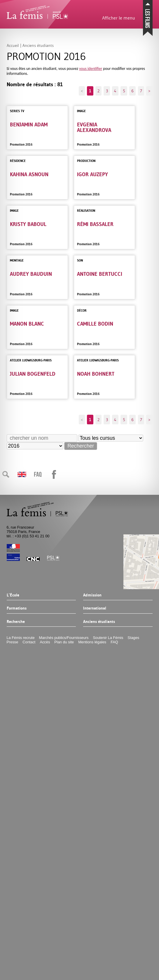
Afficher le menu (119, 18)
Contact (29, 642)
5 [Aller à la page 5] (124, 91)
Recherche (16, 622)
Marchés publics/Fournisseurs (64, 638)
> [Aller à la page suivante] (149, 91)
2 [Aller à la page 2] (98, 91)
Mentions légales (92, 642)
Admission (92, 595)
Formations (17, 608)
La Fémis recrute (21, 638)
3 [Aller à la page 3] (107, 91)
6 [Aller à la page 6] (132, 91)
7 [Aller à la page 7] (141, 91)
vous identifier (91, 69)
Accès (45, 642)
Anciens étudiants (99, 622)
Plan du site (64, 642)
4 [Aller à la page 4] (115, 91)
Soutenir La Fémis (108, 638)
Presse (13, 642)
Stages (133, 638)
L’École (13, 595)
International (95, 608)
